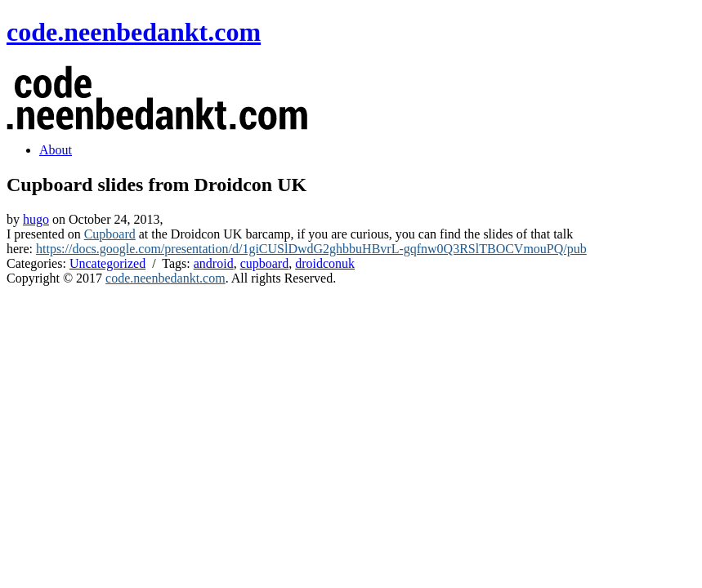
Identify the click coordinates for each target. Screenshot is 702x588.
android (214, 263)
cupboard (265, 263)
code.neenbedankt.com (134, 32)
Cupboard (110, 234)
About (56, 150)
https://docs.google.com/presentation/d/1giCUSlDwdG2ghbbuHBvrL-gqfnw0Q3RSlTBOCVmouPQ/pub (311, 249)
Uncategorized (107, 263)
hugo (36, 219)
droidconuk (325, 263)
